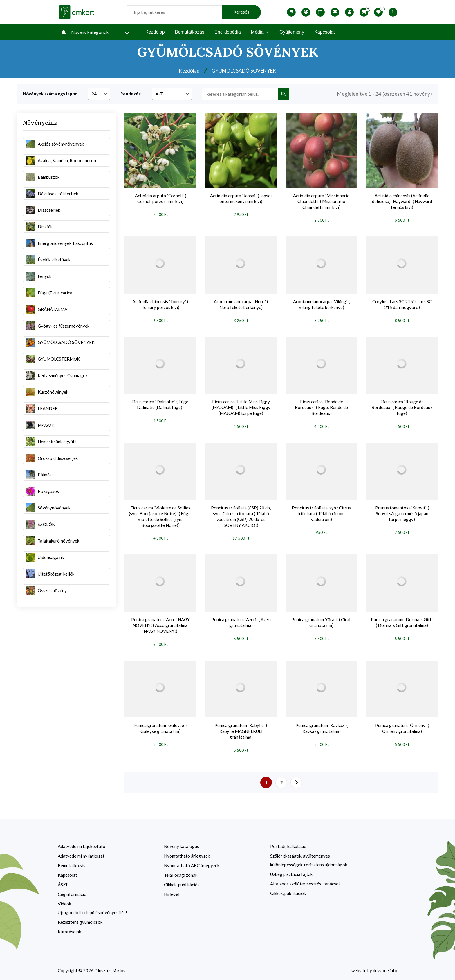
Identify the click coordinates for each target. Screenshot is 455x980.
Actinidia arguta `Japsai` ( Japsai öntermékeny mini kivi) (241, 198)
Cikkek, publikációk (182, 881)
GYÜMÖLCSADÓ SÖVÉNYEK (244, 70)
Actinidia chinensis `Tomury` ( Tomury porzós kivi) (160, 304)
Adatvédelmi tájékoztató (82, 843)
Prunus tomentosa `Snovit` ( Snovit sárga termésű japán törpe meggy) (402, 512)
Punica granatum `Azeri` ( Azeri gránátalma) (241, 620)
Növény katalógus (182, 843)
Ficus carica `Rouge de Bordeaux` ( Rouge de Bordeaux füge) (402, 406)
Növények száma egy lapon (50, 94)
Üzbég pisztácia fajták (291, 871)
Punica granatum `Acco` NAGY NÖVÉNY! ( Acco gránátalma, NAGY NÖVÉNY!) (160, 623)
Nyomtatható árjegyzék (187, 853)
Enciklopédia (228, 32)
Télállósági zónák (181, 872)
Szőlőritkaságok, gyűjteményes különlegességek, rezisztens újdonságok (309, 857)
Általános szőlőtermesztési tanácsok (305, 880)
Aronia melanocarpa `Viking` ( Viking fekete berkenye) (321, 304)
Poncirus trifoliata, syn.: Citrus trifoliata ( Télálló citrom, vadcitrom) (321, 512)
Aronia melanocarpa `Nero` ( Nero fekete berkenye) (241, 304)
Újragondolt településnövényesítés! (92, 909)
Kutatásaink (69, 928)
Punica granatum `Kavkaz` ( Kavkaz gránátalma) (322, 726)
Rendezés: (131, 94)
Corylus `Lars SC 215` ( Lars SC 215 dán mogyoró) (402, 304)
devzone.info (385, 967)
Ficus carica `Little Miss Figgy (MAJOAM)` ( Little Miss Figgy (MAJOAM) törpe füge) (241, 406)
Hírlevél (172, 891)
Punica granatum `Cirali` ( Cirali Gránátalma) (321, 620)
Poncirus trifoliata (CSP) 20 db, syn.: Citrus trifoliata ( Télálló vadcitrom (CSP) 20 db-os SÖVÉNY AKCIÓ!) (241, 515)
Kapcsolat (324, 32)
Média (260, 32)
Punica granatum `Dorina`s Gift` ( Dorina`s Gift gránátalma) (402, 620)
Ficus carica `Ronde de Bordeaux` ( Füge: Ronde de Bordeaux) (321, 406)
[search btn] (284, 94)
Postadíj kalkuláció (288, 843)
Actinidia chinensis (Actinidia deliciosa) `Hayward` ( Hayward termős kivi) (402, 201)
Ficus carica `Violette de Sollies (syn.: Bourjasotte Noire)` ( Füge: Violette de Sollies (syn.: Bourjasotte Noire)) (160, 515)
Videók (64, 901)
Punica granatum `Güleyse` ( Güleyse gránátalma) (160, 726)
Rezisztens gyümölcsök (80, 919)
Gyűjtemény (292, 32)
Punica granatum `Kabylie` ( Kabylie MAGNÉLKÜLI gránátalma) (241, 728)
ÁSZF (63, 881)
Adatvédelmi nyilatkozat (81, 853)
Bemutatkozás (190, 32)
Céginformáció (72, 891)
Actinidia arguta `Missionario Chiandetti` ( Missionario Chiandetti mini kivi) (321, 201)
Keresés (241, 12)
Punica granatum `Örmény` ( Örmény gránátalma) (402, 726)
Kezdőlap (155, 32)
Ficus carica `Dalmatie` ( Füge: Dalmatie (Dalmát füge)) (160, 404)
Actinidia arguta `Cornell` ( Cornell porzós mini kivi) (160, 198)
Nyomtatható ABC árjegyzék (192, 862)
